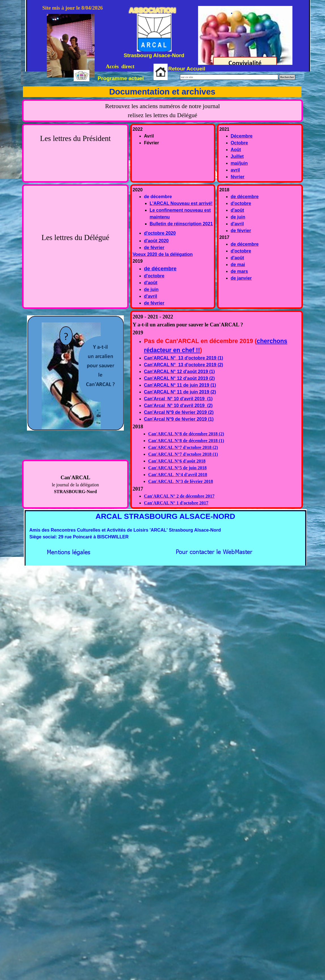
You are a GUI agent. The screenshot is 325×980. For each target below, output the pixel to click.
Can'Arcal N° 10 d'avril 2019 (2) (178, 406)
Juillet (237, 156)
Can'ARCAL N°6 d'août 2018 (177, 461)
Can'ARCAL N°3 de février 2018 (181, 481)
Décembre (242, 136)
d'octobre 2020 (160, 233)
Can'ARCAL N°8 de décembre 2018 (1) (186, 441)
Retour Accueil (187, 69)
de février (154, 248)
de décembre (160, 268)
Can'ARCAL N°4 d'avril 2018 (178, 475)
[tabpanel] (162, 111)
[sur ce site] (229, 77)
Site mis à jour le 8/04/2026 (73, 8)
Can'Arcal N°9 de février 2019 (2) (179, 412)
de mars (239, 271)
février (238, 177)
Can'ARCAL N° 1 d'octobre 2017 (176, 503)
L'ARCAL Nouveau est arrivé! (181, 203)
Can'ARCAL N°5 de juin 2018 (177, 468)
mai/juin (239, 163)
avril (235, 170)
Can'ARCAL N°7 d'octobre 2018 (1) (183, 454)
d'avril (151, 296)
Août (236, 150)
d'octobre (154, 276)
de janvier (241, 278)
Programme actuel (121, 78)
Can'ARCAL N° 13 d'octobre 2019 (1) (184, 358)
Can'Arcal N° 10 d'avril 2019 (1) (178, 399)
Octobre (239, 143)
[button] (214, 550)
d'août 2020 (156, 241)
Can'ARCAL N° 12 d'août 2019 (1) (179, 372)
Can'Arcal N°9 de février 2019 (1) (179, 419)
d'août (151, 283)
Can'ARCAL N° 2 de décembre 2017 (179, 496)
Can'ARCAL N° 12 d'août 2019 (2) (179, 378)
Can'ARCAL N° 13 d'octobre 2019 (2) (184, 365)
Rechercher (287, 77)
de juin (151, 289)
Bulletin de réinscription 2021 (181, 224)
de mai (238, 265)
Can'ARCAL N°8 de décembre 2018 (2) (186, 434)
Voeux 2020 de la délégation (163, 254)
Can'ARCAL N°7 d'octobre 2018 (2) (183, 447)
